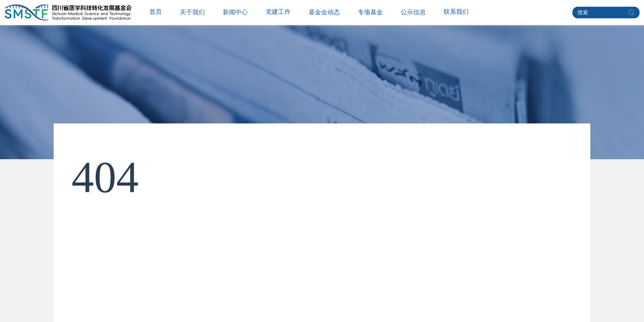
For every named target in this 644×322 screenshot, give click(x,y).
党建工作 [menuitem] (278, 12)
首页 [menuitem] (156, 12)
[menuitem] (192, 13)
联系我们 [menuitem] (456, 12)
